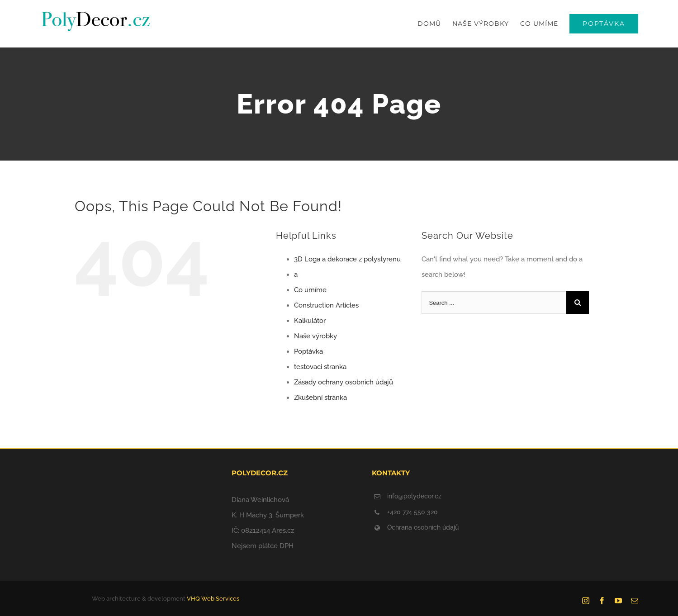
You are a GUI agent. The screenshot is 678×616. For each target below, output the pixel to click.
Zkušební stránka (320, 398)
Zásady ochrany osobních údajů (344, 382)
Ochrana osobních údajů (423, 527)
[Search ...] (494, 303)
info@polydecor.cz (414, 496)
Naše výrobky (315, 336)
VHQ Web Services (213, 599)
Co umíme (310, 290)
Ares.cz (283, 531)
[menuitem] (435, 24)
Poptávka (308, 351)
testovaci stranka (320, 367)
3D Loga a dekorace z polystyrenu (347, 259)
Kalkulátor (310, 321)
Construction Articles (326, 305)
